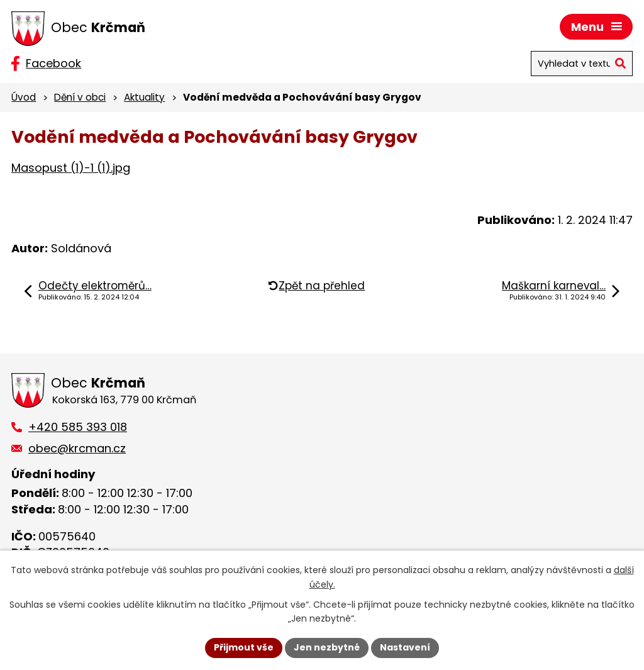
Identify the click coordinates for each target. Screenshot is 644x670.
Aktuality (144, 97)
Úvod (24, 97)
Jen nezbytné (327, 647)
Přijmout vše (244, 647)
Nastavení (405, 647)
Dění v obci (80, 97)
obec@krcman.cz (77, 448)
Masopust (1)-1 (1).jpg (71, 168)
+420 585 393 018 (78, 427)
